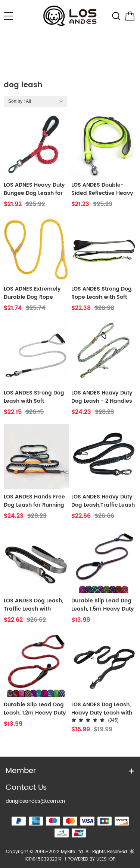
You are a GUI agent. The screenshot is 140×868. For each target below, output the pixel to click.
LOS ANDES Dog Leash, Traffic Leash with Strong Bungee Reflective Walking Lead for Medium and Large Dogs (36, 605)
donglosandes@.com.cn (35, 802)
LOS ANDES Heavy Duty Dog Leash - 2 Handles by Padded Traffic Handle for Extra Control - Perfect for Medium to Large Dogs (104, 397)
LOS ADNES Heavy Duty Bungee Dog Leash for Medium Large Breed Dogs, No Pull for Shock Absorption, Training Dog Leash (34, 189)
